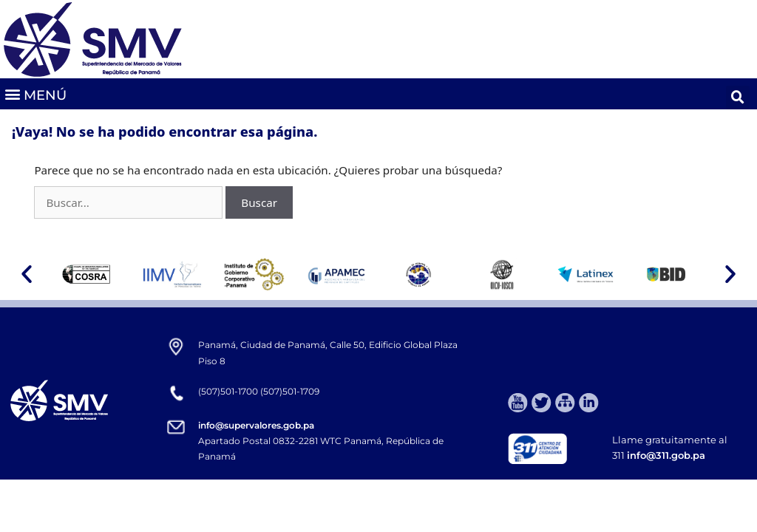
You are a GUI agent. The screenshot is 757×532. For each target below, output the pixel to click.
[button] (35, 94)
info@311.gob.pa (666, 455)
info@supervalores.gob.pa (256, 425)
